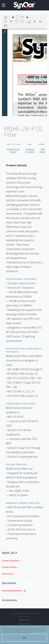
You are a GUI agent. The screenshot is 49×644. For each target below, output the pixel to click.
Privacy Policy (28, 633)
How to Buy (7, 574)
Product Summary (11, 560)
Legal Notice (24, 620)
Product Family (9, 567)
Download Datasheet (14, 591)
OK (25, 638)
